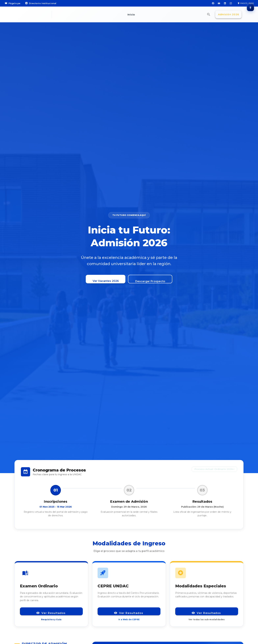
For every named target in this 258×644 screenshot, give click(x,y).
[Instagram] (231, 3)
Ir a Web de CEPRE (129, 620)
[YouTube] (219, 3)
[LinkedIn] (225, 3)
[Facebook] (213, 3)
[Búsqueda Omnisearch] (209, 14)
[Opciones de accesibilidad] (250, 8)
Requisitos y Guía (51, 620)
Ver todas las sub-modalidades (207, 620)
